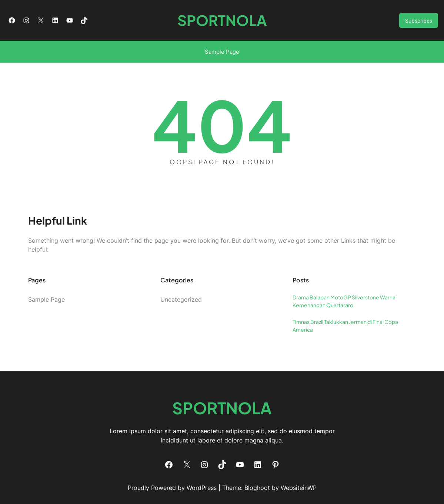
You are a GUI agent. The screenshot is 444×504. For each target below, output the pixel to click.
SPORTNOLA (222, 20)
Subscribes (419, 21)
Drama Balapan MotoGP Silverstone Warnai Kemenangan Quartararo (345, 301)
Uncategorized (181, 299)
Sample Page (222, 52)
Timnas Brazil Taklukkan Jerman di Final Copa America (345, 326)
